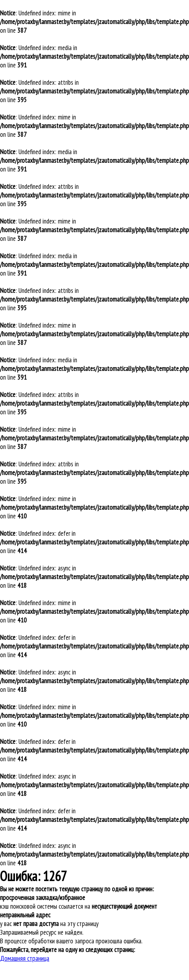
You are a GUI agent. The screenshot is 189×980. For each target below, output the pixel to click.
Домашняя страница (25, 958)
